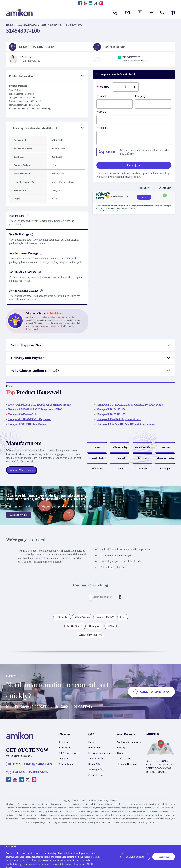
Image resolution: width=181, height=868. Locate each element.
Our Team (64, 783)
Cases (120, 794)
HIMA (110, 667)
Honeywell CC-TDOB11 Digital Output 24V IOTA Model (130, 405)
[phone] (134, 120)
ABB (97, 460)
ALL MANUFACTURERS (32, 25)
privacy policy (132, 177)
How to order (95, 789)
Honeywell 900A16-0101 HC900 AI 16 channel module (40, 405)
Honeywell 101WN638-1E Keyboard (29, 419)
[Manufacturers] (173, 13)
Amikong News (125, 800)
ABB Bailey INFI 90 (91, 676)
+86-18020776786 (38, 813)
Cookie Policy (66, 805)
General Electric (97, 487)
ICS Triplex (165, 513)
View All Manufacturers (23, 491)
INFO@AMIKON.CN (39, 805)
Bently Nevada (143, 460)
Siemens (143, 513)
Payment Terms (96, 816)
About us (64, 800)
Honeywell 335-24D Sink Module (27, 424)
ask (144, 197)
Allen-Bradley (120, 460)
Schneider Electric (165, 487)
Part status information (99, 794)
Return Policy (95, 805)
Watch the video (19, 556)
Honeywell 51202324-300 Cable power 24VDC (35, 410)
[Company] (153, 104)
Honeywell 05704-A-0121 (23, 414)
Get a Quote (134, 165)
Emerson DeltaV (105, 658)
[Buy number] (126, 87)
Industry (121, 789)
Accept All (164, 857)
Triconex (120, 513)
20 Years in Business (69, 794)
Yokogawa (97, 513)
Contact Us (65, 789)
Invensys (143, 487)
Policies (92, 783)
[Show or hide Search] (162, 13)
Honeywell (56, 25)
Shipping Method (97, 800)
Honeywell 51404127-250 (111, 410)
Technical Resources (127, 805)
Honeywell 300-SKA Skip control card (119, 419)
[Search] (111, 638)
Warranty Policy (96, 811)
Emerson (165, 460)
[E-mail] (115, 104)
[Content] (134, 138)
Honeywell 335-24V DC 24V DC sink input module (126, 424)
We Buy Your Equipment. (130, 783)
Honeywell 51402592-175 (111, 414)
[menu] (152, 13)
